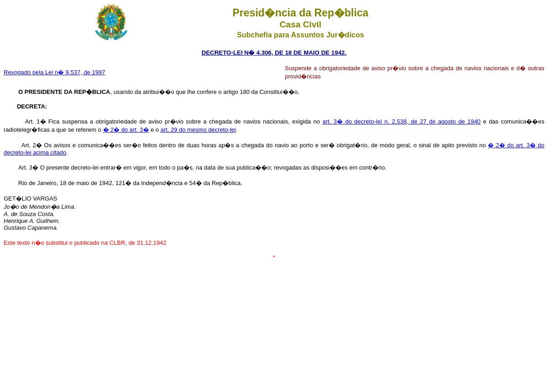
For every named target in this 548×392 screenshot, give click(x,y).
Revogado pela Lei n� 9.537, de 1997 (54, 72)
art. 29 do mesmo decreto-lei (198, 130)
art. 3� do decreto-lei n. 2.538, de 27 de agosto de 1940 (401, 121)
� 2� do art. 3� (126, 130)
